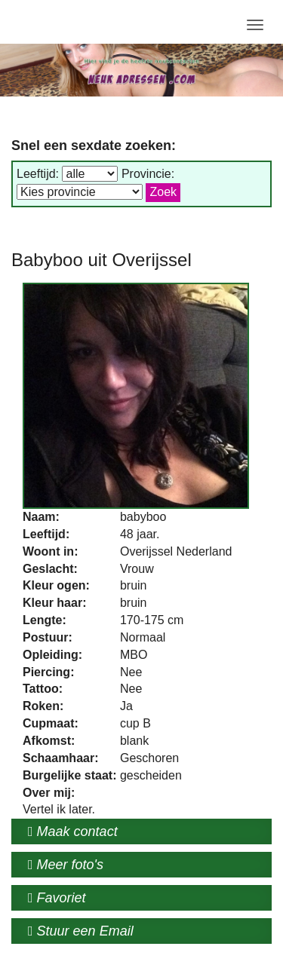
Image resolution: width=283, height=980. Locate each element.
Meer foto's (66, 865)
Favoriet (57, 898)
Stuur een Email (81, 931)
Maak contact (73, 831)
